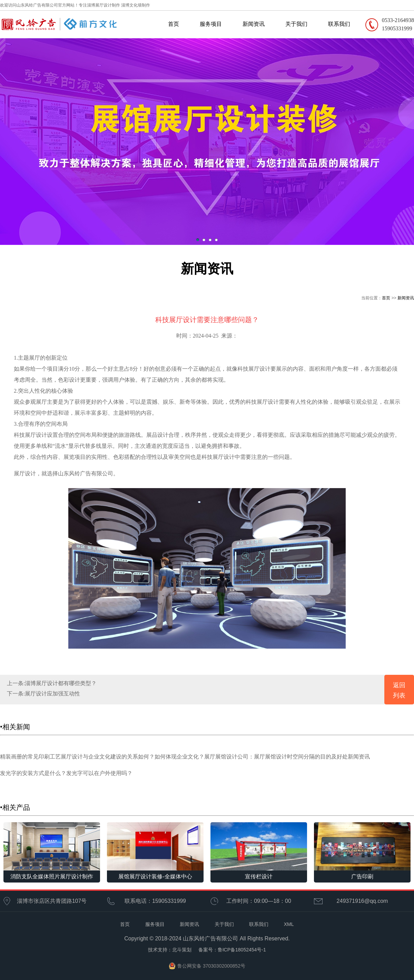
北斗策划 (182, 950)
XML (289, 924)
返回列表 (399, 690)
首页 (174, 24)
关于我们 (296, 24)
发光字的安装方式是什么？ (33, 773)
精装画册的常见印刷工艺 (30, 757)
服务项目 (211, 24)
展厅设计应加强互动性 (52, 694)
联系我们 (339, 24)
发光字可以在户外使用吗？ (99, 773)
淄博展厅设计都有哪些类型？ (61, 683)
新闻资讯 (254, 24)
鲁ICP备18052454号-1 (242, 950)
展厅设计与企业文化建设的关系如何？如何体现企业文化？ (132, 757)
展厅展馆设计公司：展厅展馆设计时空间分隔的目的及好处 (276, 757)
